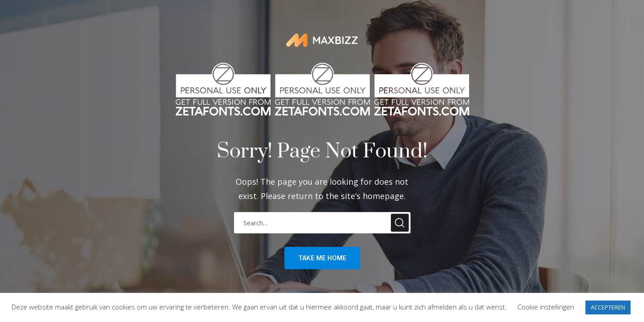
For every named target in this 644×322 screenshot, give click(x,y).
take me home (322, 258)
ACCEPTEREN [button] (608, 307)
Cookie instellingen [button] (546, 307)
